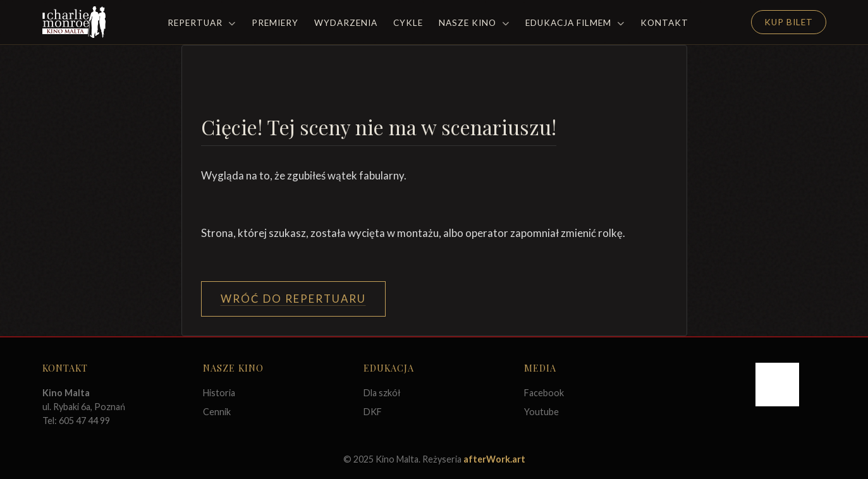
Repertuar (202, 23)
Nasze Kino (474, 23)
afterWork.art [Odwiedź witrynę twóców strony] (494, 459)
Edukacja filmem (575, 23)
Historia (219, 393)
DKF (373, 412)
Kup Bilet (789, 22)
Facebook (544, 393)
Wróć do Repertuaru (293, 299)
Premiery (275, 23)
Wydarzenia (346, 23)
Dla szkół (382, 393)
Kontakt (664, 23)
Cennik (217, 412)
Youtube (541, 412)
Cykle (408, 23)
